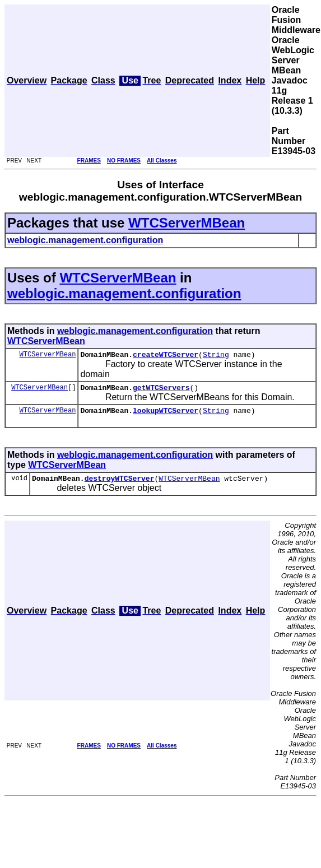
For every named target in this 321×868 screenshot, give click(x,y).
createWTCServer (166, 356)
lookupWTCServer (166, 415)
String (216, 356)
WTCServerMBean (187, 223)
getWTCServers (161, 391)
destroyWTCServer (120, 485)
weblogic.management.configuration (124, 293)
